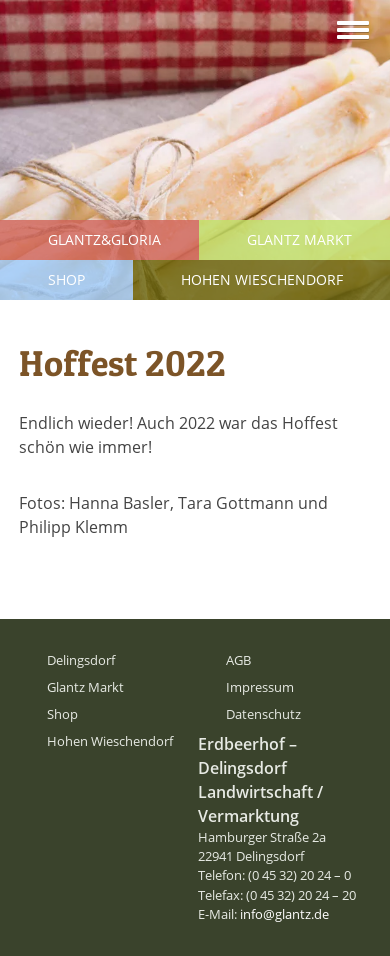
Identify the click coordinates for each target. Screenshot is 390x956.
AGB (238, 660)
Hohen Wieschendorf (262, 279)
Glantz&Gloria (104, 239)
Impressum (260, 687)
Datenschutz (263, 714)
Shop (66, 279)
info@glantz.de (284, 914)
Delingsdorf (81, 660)
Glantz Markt (299, 239)
